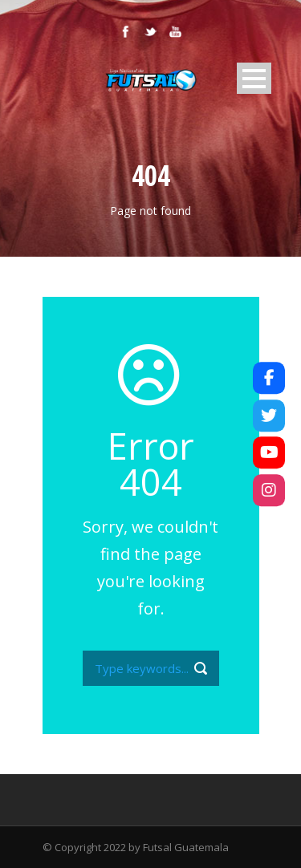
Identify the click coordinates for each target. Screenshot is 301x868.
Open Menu (254, 78)
